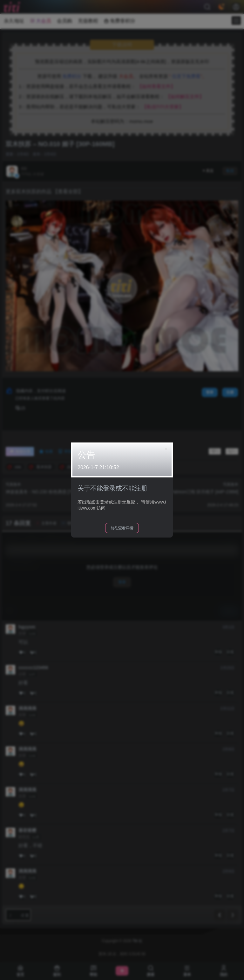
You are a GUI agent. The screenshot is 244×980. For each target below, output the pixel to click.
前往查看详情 (122, 528)
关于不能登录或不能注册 (112, 488)
